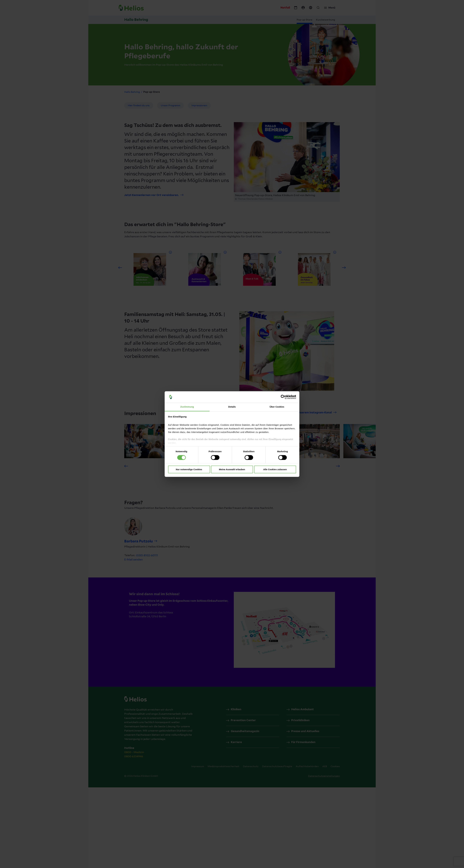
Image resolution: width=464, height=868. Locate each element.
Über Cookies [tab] (277, 407)
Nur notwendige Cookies (189, 470)
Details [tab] (232, 407)
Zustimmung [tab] (187, 407)
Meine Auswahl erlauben (232, 470)
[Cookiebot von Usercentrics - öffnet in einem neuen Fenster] (283, 397)
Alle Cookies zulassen (275, 470)
